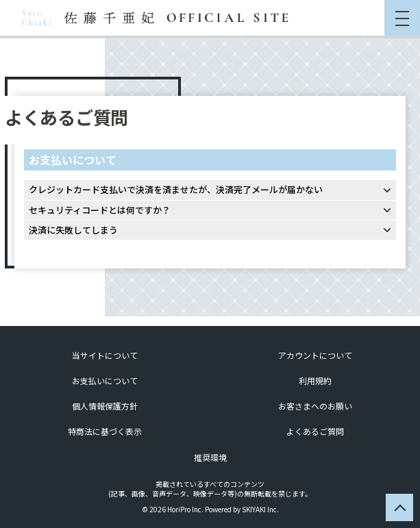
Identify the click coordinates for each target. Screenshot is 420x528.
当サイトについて (105, 355)
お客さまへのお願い (315, 406)
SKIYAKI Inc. (260, 509)
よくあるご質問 (315, 431)
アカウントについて (315, 355)
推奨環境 (210, 457)
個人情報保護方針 (105, 406)
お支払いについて (105, 380)
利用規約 (315, 380)
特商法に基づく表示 (105, 431)
